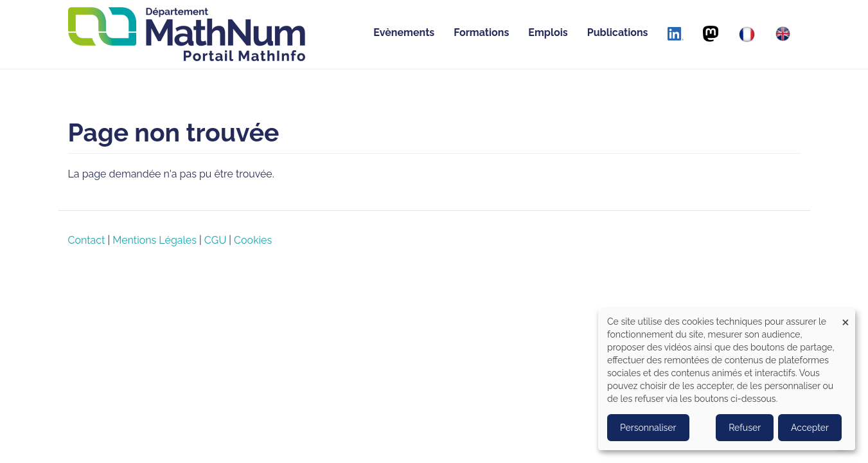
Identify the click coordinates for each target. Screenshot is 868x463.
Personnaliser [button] (648, 428)
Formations (481, 32)
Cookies (253, 240)
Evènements (404, 32)
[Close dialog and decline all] (846, 317)
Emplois (548, 32)
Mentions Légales (155, 240)
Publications (618, 32)
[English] (783, 34)
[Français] (747, 34)
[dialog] (727, 379)
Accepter (810, 428)
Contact (87, 240)
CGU (215, 240)
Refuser (745, 428)
